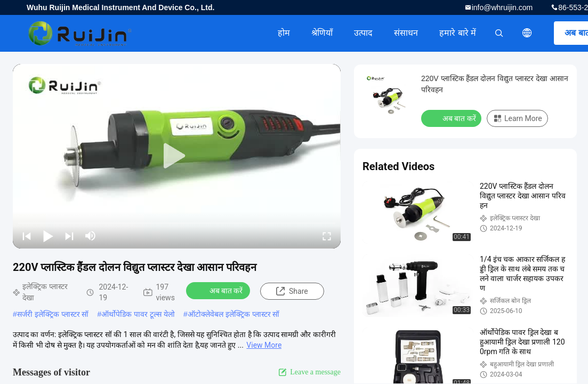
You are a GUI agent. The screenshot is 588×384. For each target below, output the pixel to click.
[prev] (27, 236)
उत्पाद (363, 33)
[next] (69, 236)
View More (264, 345)
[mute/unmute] (91, 236)
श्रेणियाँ (322, 33)
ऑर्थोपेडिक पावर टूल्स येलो (138, 314)
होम (284, 33)
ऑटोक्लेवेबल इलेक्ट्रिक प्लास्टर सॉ (234, 314)
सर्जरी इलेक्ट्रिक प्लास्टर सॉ (53, 314)
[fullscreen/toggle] (327, 236)
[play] (177, 156)
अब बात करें (219, 290)
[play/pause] (48, 236)
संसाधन (406, 33)
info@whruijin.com (502, 7)
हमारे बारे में (458, 33)
